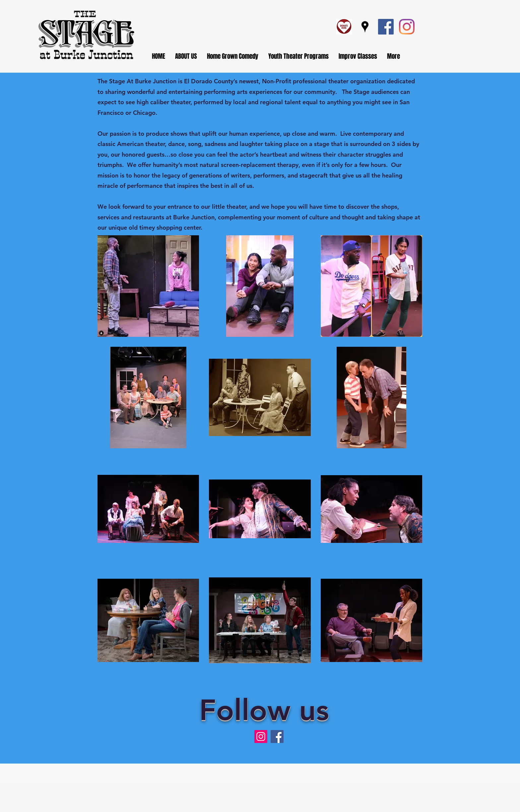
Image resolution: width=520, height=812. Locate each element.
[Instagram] (407, 27)
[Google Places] (365, 27)
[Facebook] (386, 27)
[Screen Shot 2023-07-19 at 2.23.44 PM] (344, 27)
